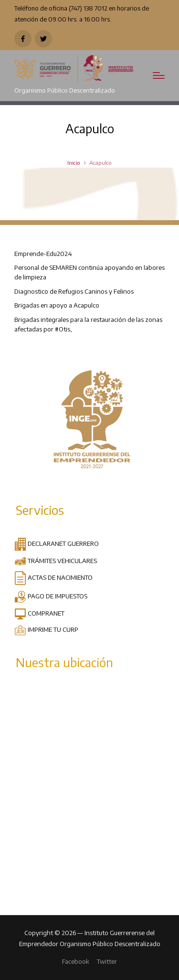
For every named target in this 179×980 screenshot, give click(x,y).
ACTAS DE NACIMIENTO (53, 577)
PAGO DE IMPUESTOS (51, 596)
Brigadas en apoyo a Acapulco (57, 305)
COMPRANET (39, 613)
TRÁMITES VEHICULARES (56, 560)
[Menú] (159, 75)
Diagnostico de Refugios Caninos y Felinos (74, 291)
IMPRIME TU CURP (46, 629)
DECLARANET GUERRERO (57, 543)
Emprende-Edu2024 (43, 253)
